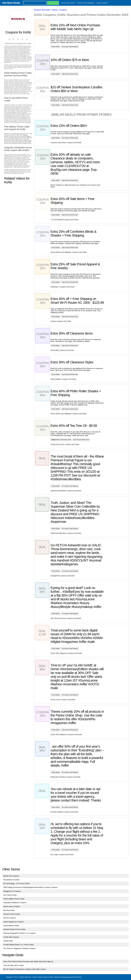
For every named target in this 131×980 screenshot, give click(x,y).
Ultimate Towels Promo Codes (14, 929)
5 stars (27, 39)
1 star (9, 39)
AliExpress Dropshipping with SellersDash (68, 977)
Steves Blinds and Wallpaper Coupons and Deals (69, 252)
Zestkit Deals (8, 941)
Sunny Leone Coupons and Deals (63, 699)
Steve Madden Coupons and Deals (63, 379)
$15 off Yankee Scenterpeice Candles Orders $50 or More (25, 969)
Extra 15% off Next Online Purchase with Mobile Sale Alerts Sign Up (28, 962)
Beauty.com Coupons (11, 876)
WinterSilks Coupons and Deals (62, 350)
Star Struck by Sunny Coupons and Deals (66, 618)
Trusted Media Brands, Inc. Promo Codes (19, 945)
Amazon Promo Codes (12, 914)
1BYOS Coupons (10, 918)
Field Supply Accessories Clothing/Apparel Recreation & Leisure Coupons (30, 887)
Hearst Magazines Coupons (14, 922)
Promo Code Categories (86, 3)
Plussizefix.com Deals (11, 880)
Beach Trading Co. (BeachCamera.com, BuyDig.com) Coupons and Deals (75, 186)
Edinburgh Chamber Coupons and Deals (65, 777)
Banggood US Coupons (12, 891)
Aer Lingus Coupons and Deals (62, 854)
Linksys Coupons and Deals (61, 321)
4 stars (23, 39)
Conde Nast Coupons (11, 937)
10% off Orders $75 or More (14, 965)
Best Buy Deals (9, 910)
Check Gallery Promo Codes (14, 899)
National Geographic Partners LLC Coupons (20, 933)
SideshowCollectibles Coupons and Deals (66, 491)
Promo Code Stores (68, 3)
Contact (34, 977)
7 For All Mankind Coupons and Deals (64, 220)
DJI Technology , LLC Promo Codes (17, 884)
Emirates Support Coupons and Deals (64, 812)
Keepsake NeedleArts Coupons (15, 903)
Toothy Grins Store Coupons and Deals (65, 444)
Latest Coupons (102, 3)
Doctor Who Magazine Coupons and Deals (66, 653)
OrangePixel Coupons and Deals (63, 576)
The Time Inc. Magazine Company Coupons (19, 948)
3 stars (18, 39)
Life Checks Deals (10, 895)
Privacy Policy (43, 977)
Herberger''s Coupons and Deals (62, 287)
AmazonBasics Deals (11, 926)
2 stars (14, 39)
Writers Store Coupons (12, 906)
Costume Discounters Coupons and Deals (66, 142)
